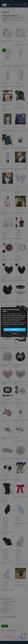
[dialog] (14, 322)
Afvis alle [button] (14, 333)
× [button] (25, 309)
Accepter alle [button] (15, 329)
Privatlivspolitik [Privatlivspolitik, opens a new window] (6, 326)
